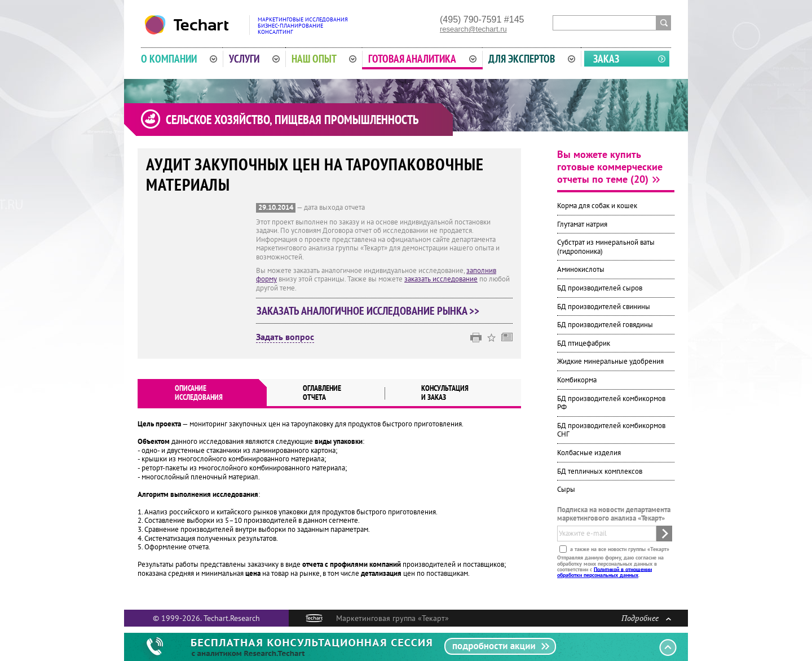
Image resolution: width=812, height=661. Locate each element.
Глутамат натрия (582, 224)
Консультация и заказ (445, 393)
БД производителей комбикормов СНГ (611, 430)
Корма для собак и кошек (597, 206)
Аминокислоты (581, 269)
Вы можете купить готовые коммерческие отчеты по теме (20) (610, 167)
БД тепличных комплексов (600, 471)
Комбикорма (577, 380)
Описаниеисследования (199, 393)
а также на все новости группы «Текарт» (619, 549)
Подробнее (646, 618)
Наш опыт (324, 59)
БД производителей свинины (604, 307)
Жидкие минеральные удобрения (610, 361)
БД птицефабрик (584, 343)
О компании (179, 59)
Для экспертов (532, 59)
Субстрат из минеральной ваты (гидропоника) (606, 247)
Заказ (606, 59)
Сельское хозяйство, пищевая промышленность (292, 120)
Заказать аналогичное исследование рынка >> (368, 311)
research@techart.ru (473, 29)
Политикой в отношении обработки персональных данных (604, 572)
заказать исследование (441, 279)
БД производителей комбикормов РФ (611, 403)
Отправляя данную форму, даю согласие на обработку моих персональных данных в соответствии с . (610, 566)
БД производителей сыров (600, 288)
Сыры (566, 489)
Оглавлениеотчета (322, 393)
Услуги (254, 59)
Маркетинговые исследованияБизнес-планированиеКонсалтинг (303, 26)
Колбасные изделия (589, 453)
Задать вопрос (285, 337)
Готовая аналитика (422, 59)
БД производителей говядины (605, 325)
